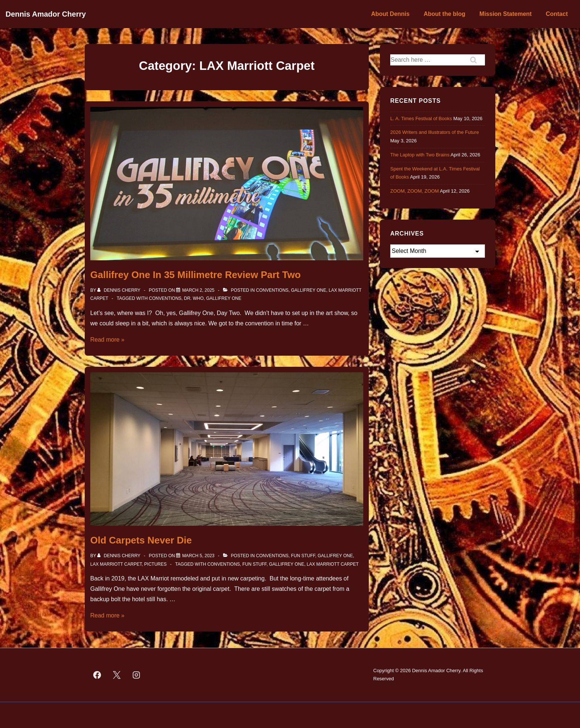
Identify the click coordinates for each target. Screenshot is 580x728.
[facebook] (97, 675)
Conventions (272, 290)
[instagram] (136, 675)
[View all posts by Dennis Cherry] (119, 290)
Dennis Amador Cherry (46, 14)
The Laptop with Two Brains (420, 155)
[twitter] (117, 675)
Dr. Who (194, 298)
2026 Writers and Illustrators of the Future (435, 132)
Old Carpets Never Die (141, 540)
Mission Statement (505, 14)
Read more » (107, 340)
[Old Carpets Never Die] (198, 556)
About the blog (444, 14)
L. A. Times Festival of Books (421, 118)
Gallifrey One (309, 290)
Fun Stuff (303, 556)
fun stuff (254, 564)
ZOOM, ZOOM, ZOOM (414, 191)
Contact (557, 14)
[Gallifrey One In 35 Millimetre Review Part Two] (198, 290)
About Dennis (390, 14)
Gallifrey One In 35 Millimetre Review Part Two (195, 275)
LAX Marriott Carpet (116, 564)
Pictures (156, 564)
